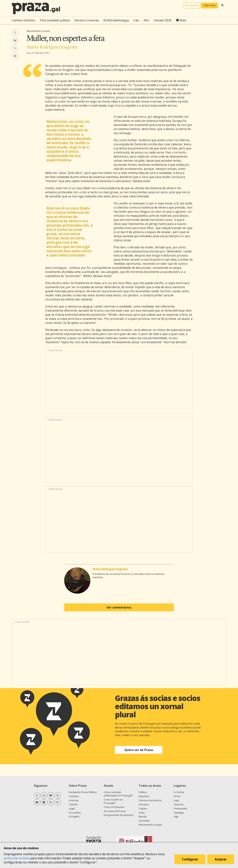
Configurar (190, 859)
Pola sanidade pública (55, 20)
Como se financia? (114, 807)
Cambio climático (24, 20)
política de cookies (16, 858)
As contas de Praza (115, 811)
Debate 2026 (163, 20)
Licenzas (74, 800)
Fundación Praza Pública (83, 792)
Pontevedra (180, 808)
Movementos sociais (38, 31)
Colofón (73, 804)
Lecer (142, 813)
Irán (136, 20)
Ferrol (177, 796)
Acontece (144, 804)
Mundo (143, 816)
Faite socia (210, 5)
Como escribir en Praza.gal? (113, 801)
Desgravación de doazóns (119, 815)
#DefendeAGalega (116, 20)
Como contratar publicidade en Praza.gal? (118, 794)
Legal (72, 808)
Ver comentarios (119, 607)
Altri (146, 20)
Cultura (143, 808)
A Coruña (179, 792)
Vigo (176, 816)
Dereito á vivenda (87, 20)
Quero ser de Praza (139, 750)
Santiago (179, 813)
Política (143, 792)
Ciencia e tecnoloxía (150, 800)
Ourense (179, 804)
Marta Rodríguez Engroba (52, 47)
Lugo (176, 800)
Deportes (144, 796)
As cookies (75, 813)
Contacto (74, 796)
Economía (144, 821)
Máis (183, 20)
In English (74, 816)
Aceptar (221, 859)
